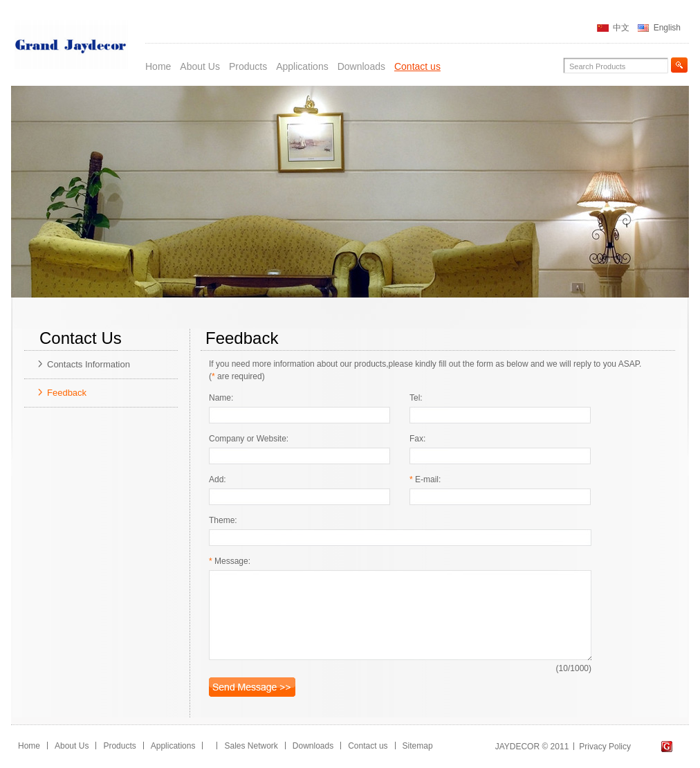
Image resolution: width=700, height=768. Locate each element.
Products (248, 66)
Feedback (67, 393)
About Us (200, 66)
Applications (302, 66)
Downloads (361, 66)
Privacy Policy (605, 747)
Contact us (417, 66)
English (667, 28)
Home (158, 66)
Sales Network (251, 746)
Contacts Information (89, 364)
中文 (621, 28)
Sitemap (418, 746)
